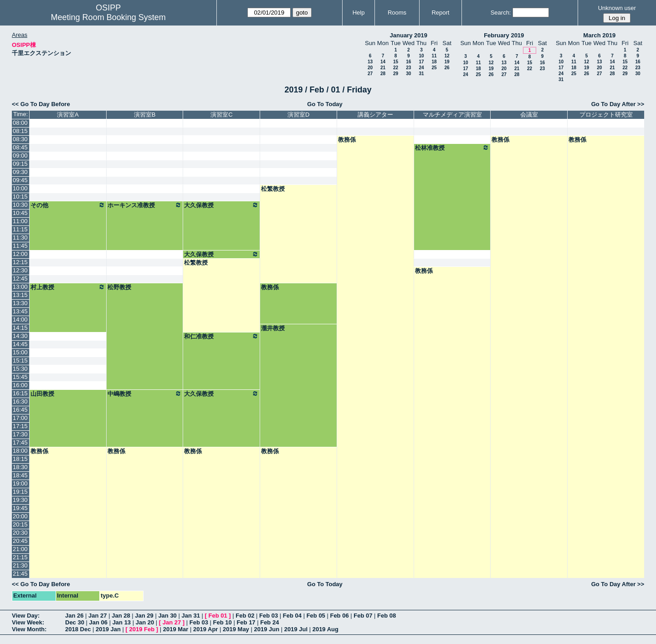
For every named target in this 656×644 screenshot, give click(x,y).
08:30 (20, 139)
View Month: (29, 629)
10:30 (20, 205)
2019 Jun (266, 629)
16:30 (20, 401)
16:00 (20, 385)
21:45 (20, 574)
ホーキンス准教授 (145, 205)
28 (383, 74)
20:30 (20, 533)
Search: (501, 13)
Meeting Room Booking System (108, 17)
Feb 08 (387, 616)
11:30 (20, 238)
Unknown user (617, 8)
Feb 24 (269, 622)
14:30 (20, 336)
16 (408, 62)
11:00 (20, 221)
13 (370, 62)
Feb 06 (339, 616)
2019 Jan (108, 629)
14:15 (20, 328)
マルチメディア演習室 (452, 115)
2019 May (236, 629)
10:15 (20, 197)
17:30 (20, 434)
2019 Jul (296, 629)
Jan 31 (190, 616)
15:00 (20, 352)
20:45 (20, 541)
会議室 (529, 115)
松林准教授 (452, 148)
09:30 (20, 172)
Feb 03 (269, 616)
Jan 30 (167, 616)
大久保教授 (221, 205)
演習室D (298, 115)
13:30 (20, 303)
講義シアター (375, 115)
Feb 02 (245, 616)
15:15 (20, 360)
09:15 (20, 164)
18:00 (20, 451)
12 (447, 56)
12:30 (20, 270)
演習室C (221, 115)
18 (434, 62)
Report (440, 13)
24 (421, 68)
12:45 (20, 279)
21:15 (20, 557)
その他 (68, 205)
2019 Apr (205, 629)
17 (421, 62)
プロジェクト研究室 (606, 115)
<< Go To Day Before (41, 104)
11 (434, 56)
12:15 (20, 262)
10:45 (20, 213)
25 (434, 68)
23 (408, 68)
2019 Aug (325, 629)
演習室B (145, 115)
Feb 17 (246, 622)
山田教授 (42, 394)
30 (408, 74)
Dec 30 (75, 622)
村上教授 (68, 287)
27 (370, 74)
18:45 (20, 475)
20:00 (20, 516)
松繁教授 (273, 189)
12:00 (20, 254)
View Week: (28, 622)
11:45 (20, 246)
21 (383, 68)
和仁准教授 (221, 336)
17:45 (20, 442)
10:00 (20, 188)
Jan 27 (97, 616)
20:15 (20, 524)
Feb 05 (316, 616)
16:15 (20, 393)
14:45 (20, 344)
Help (359, 13)
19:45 (20, 508)
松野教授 (119, 287)
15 (396, 62)
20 (370, 68)
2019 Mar (176, 629)
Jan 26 (74, 616)
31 (421, 74)
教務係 (347, 140)
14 (383, 62)
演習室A (68, 115)
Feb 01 (218, 616)
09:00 (20, 156)
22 (396, 68)
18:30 (20, 467)
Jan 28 (121, 616)
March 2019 (599, 35)
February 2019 (504, 35)
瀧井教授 (273, 328)
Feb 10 (223, 622)
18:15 (20, 459)
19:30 (20, 500)
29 (396, 74)
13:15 (20, 295)
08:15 (20, 131)
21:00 (20, 549)
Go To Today (325, 104)
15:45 (20, 377)
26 (447, 68)
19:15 (20, 492)
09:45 (20, 180)
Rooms (397, 13)
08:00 (20, 123)
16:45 (20, 410)
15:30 (20, 369)
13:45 (20, 311)
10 (421, 56)
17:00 (20, 418)
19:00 (20, 483)
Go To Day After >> (618, 104)
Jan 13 (122, 622)
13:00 (20, 287)
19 (447, 62)
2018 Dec (78, 629)
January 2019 (409, 35)
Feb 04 (292, 616)
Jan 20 (145, 622)
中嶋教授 (145, 394)
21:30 (20, 565)
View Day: (26, 616)
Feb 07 (363, 616)
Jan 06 (98, 622)
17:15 (20, 426)
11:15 (20, 229)
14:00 (20, 319)
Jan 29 (144, 616)
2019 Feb (142, 629)
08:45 (20, 147)
